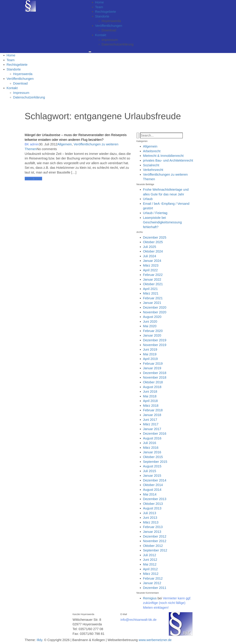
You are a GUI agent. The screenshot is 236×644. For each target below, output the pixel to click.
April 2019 (150, 359)
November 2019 (155, 345)
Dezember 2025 (155, 237)
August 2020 (152, 317)
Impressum (110, 40)
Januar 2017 (152, 429)
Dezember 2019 (155, 340)
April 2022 (150, 270)
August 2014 (152, 490)
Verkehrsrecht (153, 170)
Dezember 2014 (155, 480)
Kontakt (101, 35)
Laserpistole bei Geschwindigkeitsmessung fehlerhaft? (162, 222)
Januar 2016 (152, 452)
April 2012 (150, 569)
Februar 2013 (153, 527)
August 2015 (152, 466)
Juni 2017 (150, 420)
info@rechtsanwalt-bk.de (139, 620)
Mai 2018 (150, 396)
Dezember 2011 (155, 588)
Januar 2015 (152, 476)
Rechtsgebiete (106, 12)
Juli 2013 (150, 513)
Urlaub (148, 199)
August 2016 (152, 438)
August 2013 (152, 508)
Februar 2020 (153, 331)
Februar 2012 (153, 578)
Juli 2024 (150, 256)
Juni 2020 (150, 322)
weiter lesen (33, 179)
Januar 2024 (152, 261)
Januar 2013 (152, 532)
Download (109, 30)
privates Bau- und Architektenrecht (168, 160)
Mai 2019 (150, 354)
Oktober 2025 (153, 242)
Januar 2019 (152, 368)
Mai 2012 (150, 564)
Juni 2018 (150, 392)
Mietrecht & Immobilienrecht (163, 156)
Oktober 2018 (153, 382)
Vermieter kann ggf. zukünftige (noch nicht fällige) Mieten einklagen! (167, 603)
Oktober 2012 (153, 546)
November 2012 (155, 541)
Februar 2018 (153, 410)
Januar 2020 (152, 335)
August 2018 (152, 387)
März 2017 (151, 424)
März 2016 (151, 448)
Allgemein (65, 144)
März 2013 (151, 522)
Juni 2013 (150, 518)
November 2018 (155, 377)
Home (99, 2)
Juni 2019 (150, 349)
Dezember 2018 (155, 373)
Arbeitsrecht (152, 151)
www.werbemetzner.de (155, 640)
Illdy (39, 640)
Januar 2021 (152, 303)
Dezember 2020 (155, 307)
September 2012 (155, 550)
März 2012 (151, 574)
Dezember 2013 (155, 499)
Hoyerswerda (111, 21)
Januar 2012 (152, 583)
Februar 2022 (153, 275)
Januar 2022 (152, 279)
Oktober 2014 (153, 485)
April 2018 (150, 401)
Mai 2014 (150, 494)
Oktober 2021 (153, 284)
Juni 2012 (150, 560)
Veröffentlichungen (109, 26)
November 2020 (155, 312)
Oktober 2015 (153, 457)
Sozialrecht (151, 165)
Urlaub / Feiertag (155, 213)
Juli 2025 (150, 247)
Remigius (150, 598)
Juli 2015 (150, 471)
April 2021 (150, 289)
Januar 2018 (152, 415)
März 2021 (151, 293)
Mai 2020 (150, 326)
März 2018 (151, 406)
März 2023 (151, 265)
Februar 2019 (153, 364)
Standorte (102, 16)
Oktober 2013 (153, 504)
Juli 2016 (150, 443)
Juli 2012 (150, 555)
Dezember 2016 (155, 434)
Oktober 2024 (153, 251)
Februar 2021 (153, 298)
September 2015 (155, 462)
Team (99, 7)
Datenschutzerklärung (118, 44)
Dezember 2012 (155, 536)
